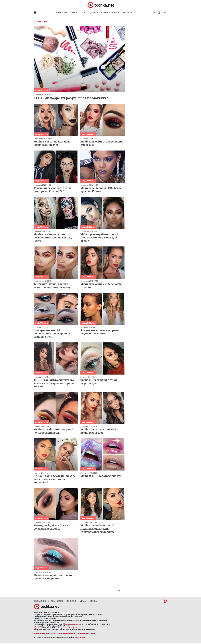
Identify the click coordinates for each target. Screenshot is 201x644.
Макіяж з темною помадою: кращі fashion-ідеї (52, 143)
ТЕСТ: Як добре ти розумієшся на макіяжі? (71, 98)
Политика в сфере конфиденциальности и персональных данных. (72, 634)
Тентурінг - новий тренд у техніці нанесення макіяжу (52, 285)
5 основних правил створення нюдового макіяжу (100, 332)
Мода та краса (41, 90)
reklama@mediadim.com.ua (72, 624)
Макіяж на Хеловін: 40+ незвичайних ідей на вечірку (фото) (53, 237)
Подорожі (93, 12)
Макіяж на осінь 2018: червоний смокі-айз (102, 143)
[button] (159, 13)
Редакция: (37, 628)
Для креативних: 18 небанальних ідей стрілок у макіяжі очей (52, 333)
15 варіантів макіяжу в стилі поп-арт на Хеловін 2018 (53, 189)
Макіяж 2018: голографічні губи (102, 476)
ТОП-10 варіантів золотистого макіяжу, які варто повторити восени (54, 383)
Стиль (74, 12)
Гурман (106, 12)
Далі (118, 591)
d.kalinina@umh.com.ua (75, 628)
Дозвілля (127, 12)
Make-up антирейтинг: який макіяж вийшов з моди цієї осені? (99, 237)
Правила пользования (41, 634)
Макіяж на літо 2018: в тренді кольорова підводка (53, 431)
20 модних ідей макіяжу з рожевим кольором (51, 527)
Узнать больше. (80, 637)
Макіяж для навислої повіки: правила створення (53, 577)
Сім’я (83, 12)
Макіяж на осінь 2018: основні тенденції (101, 285)
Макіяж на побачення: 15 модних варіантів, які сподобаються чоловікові (98, 529)
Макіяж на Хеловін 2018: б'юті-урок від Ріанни (101, 189)
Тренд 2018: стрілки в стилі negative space (99, 381)
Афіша (116, 12)
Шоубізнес (62, 12)
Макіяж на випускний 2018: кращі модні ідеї (99, 431)
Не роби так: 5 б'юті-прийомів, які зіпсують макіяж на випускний (54, 479)
